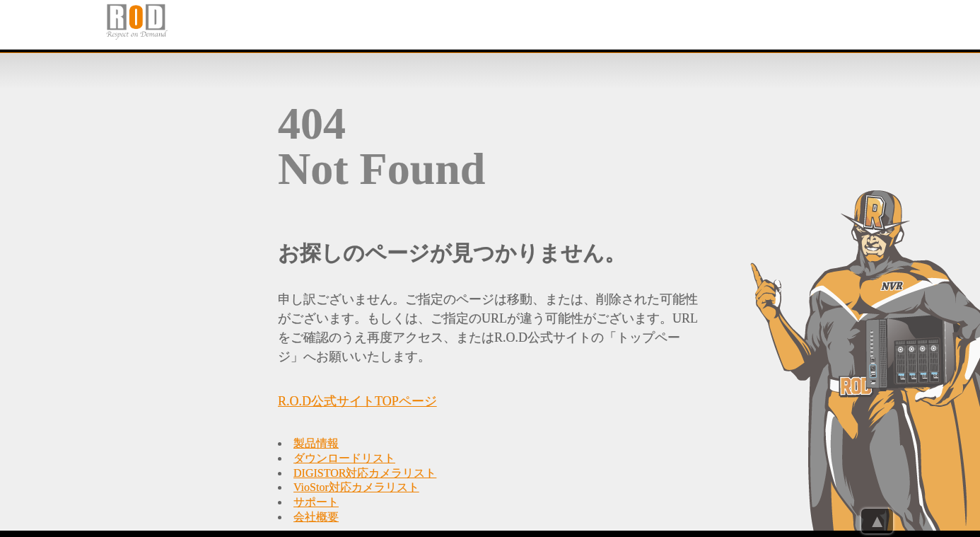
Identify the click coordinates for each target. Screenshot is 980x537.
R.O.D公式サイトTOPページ (357, 401)
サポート (316, 502)
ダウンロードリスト (344, 458)
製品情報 (316, 443)
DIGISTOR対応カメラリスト (365, 473)
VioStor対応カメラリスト (356, 487)
